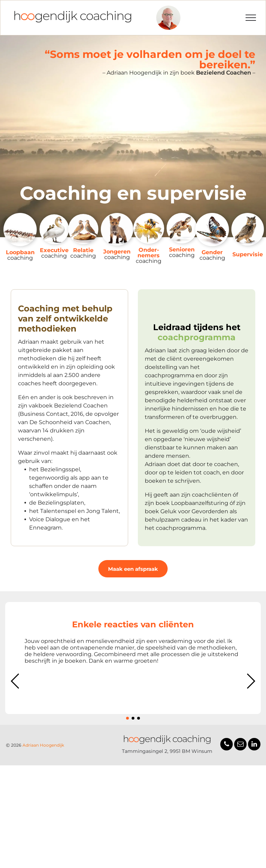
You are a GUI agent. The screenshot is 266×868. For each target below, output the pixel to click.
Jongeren (117, 252)
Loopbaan (20, 252)
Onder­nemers (149, 253)
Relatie (83, 250)
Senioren (182, 250)
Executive (54, 250)
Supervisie (248, 254)
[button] (15, 681)
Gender (212, 252)
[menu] (251, 18)
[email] (240, 745)
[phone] (227, 745)
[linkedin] (254, 745)
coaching (20, 258)
